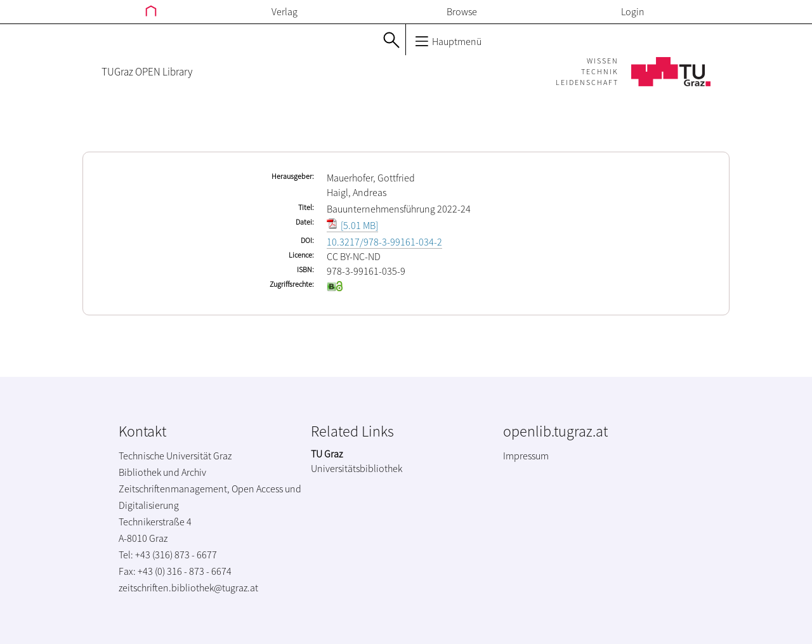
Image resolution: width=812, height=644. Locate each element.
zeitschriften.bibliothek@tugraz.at (188, 588)
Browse (462, 11)
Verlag (285, 11)
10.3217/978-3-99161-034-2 (384, 242)
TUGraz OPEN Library (147, 72)
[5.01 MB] (352, 225)
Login (633, 11)
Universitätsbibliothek (357, 468)
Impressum (526, 456)
